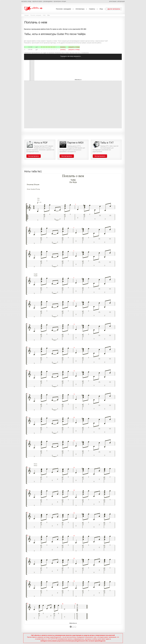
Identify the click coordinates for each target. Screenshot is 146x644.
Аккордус (27, 15)
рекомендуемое (48, 1)
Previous (22, 400)
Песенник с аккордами (36, 15)
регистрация (113, 1)
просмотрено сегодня (60, 1)
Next (124, 400)
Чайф (44, 15)
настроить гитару (26, 1)
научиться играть (37, 1)
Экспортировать (34, 156)
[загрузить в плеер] (74, 47)
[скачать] (63, 47)
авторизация (121, 1)
